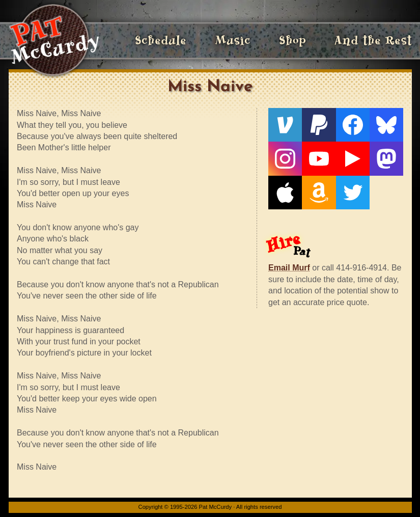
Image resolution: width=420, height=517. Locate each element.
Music (233, 40)
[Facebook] (353, 125)
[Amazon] (319, 193)
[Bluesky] (386, 125)
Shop (292, 40)
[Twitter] (353, 193)
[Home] (54, 41)
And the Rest (373, 40)
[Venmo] (285, 125)
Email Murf (289, 268)
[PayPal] (319, 125)
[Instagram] (285, 158)
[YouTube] (319, 158)
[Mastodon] (386, 158)
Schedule (161, 40)
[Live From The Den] (353, 158)
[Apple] (285, 193)
